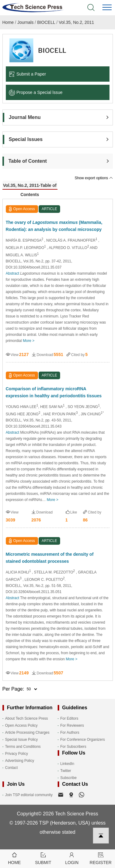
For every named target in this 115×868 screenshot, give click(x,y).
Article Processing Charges (27, 733)
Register (101, 858)
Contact (11, 768)
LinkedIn (67, 764)
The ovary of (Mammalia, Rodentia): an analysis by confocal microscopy (54, 226)
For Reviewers (72, 725)
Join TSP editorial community (29, 795)
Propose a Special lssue (36, 92)
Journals (26, 22)
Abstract (13, 273)
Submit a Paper (28, 74)
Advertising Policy (20, 761)
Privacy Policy (17, 754)
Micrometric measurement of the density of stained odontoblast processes (50, 558)
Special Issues (26, 139)
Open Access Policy (21, 725)
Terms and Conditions (23, 747)
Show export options (94, 178)
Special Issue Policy (22, 740)
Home (8, 22)
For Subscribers (73, 747)
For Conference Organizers (83, 740)
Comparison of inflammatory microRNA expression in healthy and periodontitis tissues (54, 392)
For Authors (70, 733)
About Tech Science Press (27, 718)
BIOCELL (46, 22)
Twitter (66, 771)
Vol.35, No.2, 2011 (76, 22)
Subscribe (69, 778)
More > (29, 341)
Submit (43, 858)
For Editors (69, 718)
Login (72, 858)
